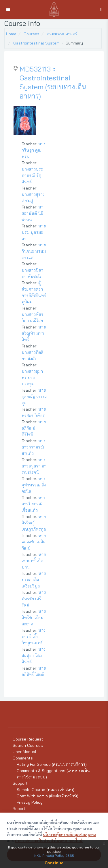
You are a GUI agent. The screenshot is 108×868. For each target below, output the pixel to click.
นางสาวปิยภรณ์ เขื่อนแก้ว (34, 504)
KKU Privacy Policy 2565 (54, 856)
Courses (32, 34)
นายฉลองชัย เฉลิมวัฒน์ (34, 542)
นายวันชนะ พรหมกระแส (34, 251)
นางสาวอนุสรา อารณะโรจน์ (34, 466)
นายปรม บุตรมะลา (34, 232)
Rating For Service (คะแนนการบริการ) (52, 764)
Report (19, 809)
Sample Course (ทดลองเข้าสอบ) (46, 790)
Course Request (28, 739)
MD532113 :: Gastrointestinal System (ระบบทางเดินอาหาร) (53, 82)
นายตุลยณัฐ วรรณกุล (34, 397)
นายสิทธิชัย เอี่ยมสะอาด (34, 618)
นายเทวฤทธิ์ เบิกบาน (34, 561)
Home (11, 34)
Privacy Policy (30, 802)
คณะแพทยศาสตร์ (62, 34)
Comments (23, 758)
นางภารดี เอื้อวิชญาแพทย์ (34, 637)
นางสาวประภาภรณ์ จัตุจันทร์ (32, 175)
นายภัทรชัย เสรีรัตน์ (34, 599)
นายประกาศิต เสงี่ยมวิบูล (34, 580)
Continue (54, 863)
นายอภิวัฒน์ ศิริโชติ (34, 428)
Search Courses (28, 745)
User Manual (24, 752)
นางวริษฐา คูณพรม (34, 150)
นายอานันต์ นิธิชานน (33, 213)
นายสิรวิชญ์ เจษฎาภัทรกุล (34, 523)
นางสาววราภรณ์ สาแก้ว (34, 447)
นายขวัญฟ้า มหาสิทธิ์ (34, 333)
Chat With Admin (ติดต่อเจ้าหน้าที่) (48, 796)
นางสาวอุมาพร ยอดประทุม (32, 378)
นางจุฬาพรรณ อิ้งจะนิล (34, 485)
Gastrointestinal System (36, 43)
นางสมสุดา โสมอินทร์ (34, 656)
